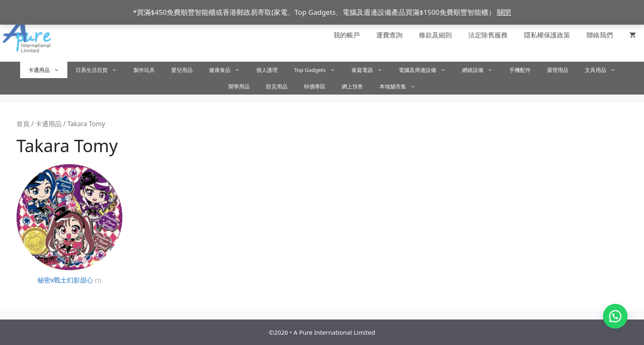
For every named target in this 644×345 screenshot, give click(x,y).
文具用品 (604, 70)
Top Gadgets (319, 70)
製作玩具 (144, 70)
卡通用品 (48, 70)
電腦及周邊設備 (426, 70)
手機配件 (520, 70)
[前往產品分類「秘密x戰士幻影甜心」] (69, 226)
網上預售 (352, 86)
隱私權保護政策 (547, 35)
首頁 (23, 124)
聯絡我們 (600, 35)
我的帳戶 (347, 35)
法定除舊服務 (488, 35)
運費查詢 (389, 35)
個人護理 (267, 70)
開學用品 (239, 86)
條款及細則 (435, 35)
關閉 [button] (504, 12)
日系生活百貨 (100, 70)
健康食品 (229, 70)
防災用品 (277, 86)
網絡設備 (482, 70)
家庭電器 (371, 70)
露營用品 (558, 70)
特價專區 (315, 86)
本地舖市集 (402, 86)
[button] (615, 316)
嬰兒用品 (182, 70)
